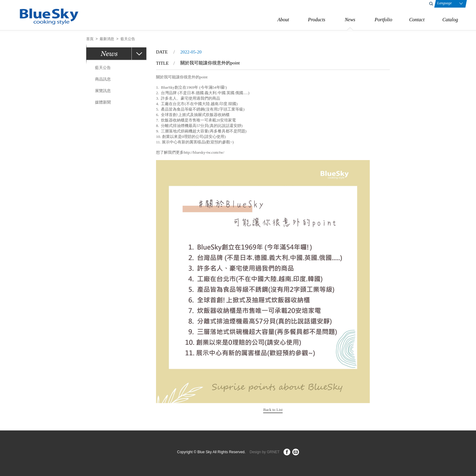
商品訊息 (103, 79)
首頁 (90, 39)
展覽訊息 (103, 91)
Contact (417, 20)
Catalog (450, 20)
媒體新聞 (103, 102)
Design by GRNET (264, 452)
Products (316, 20)
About (283, 20)
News (350, 20)
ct (296, 452)
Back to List (273, 410)
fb (287, 452)
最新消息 (107, 39)
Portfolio (383, 20)
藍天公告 (103, 68)
